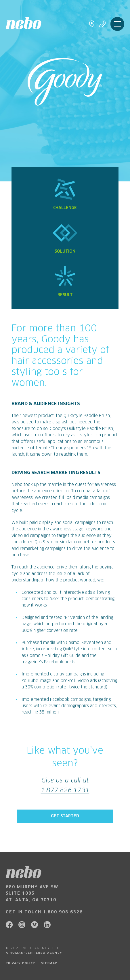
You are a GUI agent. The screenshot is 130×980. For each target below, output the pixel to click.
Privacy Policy (21, 963)
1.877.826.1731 (65, 790)
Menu (117, 24)
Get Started (65, 816)
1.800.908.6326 (63, 912)
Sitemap (49, 963)
